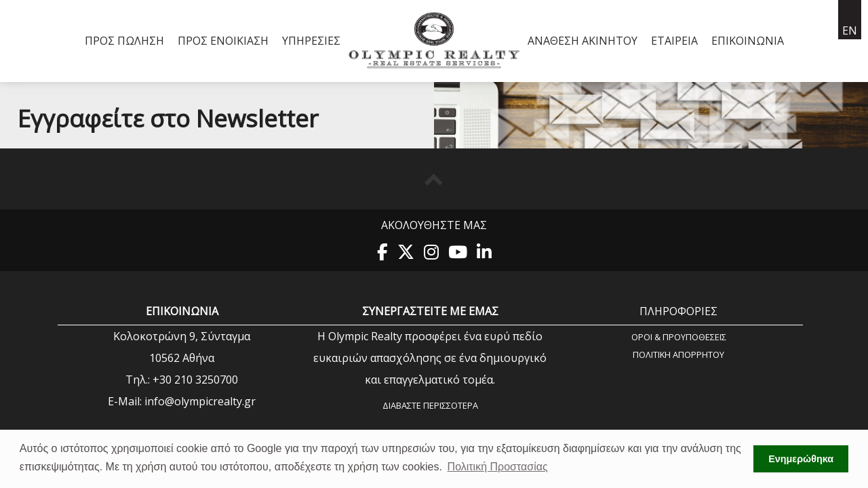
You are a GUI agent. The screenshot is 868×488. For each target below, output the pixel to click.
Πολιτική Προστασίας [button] (498, 467)
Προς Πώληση (124, 41)
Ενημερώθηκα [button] (801, 459)
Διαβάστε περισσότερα (430, 405)
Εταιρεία (674, 41)
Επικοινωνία (748, 41)
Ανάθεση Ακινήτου (583, 41)
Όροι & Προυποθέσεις (679, 337)
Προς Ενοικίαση (223, 41)
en (850, 30)
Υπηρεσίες (311, 41)
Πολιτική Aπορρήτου (678, 354)
